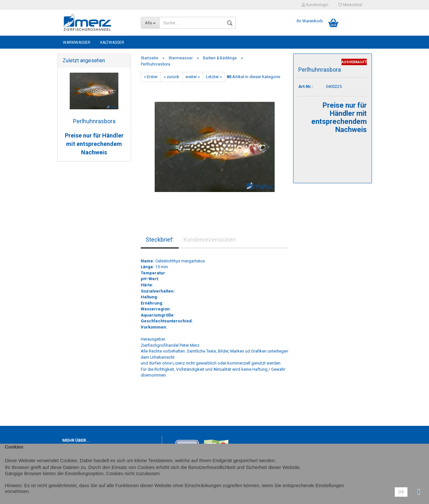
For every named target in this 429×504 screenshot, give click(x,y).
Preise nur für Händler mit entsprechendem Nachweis (94, 144)
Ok (401, 492)
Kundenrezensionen (210, 240)
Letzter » (214, 77)
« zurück (172, 77)
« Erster (151, 77)
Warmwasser (77, 42)
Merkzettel (350, 5)
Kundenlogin (315, 5)
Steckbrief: (160, 240)
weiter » (193, 77)
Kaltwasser (112, 42)
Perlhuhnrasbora (94, 121)
